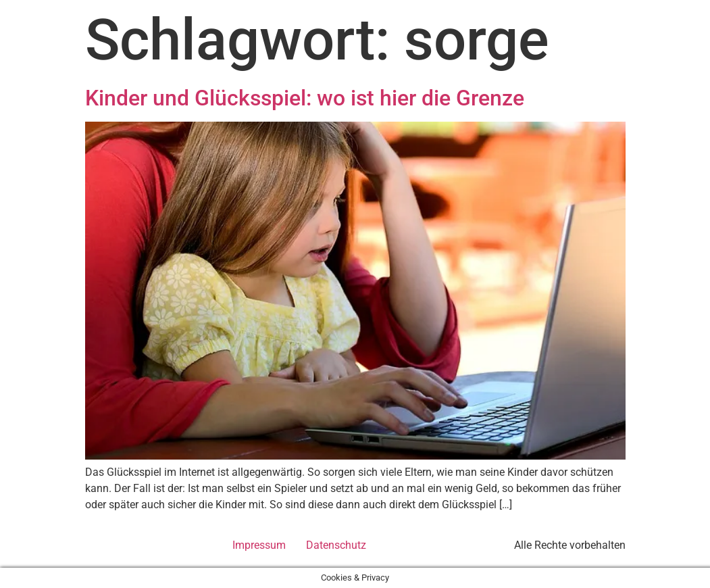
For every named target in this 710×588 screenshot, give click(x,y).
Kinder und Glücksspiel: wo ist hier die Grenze (305, 98)
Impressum (259, 545)
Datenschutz (336, 545)
